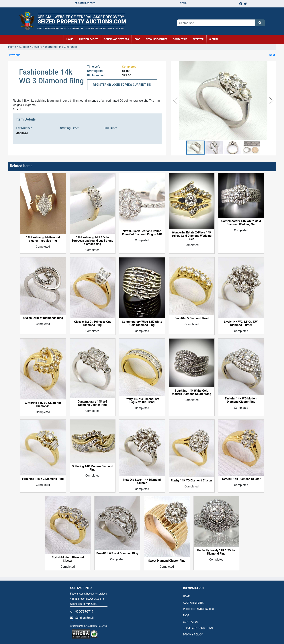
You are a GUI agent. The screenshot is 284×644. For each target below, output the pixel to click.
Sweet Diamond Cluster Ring (167, 561)
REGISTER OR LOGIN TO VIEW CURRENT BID (122, 85)
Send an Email (84, 618)
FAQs (137, 39)
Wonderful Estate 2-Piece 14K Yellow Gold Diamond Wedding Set (192, 236)
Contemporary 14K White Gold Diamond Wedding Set (241, 223)
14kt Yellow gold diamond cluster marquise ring (43, 239)
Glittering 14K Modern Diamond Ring (92, 468)
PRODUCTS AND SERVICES (198, 609)
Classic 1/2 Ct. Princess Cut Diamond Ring (92, 324)
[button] (195, 148)
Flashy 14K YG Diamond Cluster (192, 481)
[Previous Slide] (175, 100)
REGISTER (198, 39)
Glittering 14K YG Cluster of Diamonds (43, 405)
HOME (70, 39)
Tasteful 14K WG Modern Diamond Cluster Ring (241, 400)
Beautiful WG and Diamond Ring (117, 554)
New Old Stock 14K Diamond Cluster (142, 481)
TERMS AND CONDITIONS (198, 628)
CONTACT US (180, 39)
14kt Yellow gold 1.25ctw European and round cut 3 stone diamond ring (93, 241)
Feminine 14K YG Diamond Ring (43, 479)
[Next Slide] (271, 100)
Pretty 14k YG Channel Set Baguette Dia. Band (142, 401)
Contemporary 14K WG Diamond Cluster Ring (92, 403)
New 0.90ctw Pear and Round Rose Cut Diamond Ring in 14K (142, 233)
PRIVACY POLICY (193, 635)
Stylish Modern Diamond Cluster (68, 559)
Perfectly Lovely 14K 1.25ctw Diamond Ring (216, 552)
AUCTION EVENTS (89, 39)
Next (272, 55)
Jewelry (37, 47)
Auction (24, 47)
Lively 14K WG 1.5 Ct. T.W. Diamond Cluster (241, 324)
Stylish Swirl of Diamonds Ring (43, 318)
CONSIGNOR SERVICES (116, 39)
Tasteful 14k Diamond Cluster (241, 479)
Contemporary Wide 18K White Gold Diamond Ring (142, 324)
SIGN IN (214, 39)
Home (12, 47)
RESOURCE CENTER (157, 39)
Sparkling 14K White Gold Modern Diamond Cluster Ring (192, 392)
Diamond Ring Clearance (61, 47)
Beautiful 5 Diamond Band (192, 318)
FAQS (186, 615)
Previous (15, 55)
